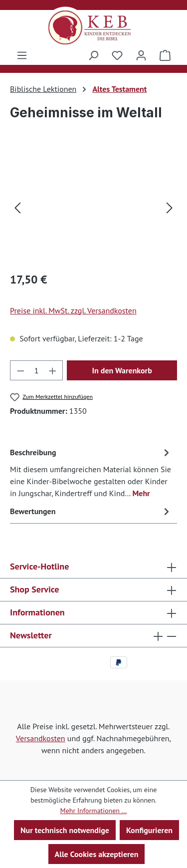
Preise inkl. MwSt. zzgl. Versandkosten (73, 310)
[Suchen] (93, 55)
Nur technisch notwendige (65, 830)
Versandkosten (41, 738)
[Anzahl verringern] (20, 370)
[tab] (91, 472)
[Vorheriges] (17, 207)
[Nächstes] (170, 207)
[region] (93, 207)
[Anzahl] (37, 370)
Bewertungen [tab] (91, 511)
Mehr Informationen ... (94, 811)
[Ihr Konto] (141, 55)
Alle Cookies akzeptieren (97, 854)
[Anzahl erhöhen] (53, 370)
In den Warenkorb (122, 370)
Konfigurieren (149, 830)
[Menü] (22, 55)
